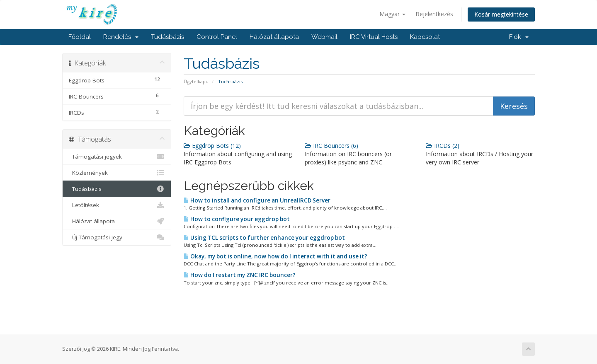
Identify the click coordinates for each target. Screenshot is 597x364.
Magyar (392, 14)
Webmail (324, 37)
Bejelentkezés (434, 14)
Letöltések (117, 205)
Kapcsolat (425, 37)
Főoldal (80, 37)
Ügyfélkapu (196, 81)
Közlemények (117, 173)
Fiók (519, 37)
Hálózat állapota (274, 37)
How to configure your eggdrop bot (237, 219)
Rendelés (121, 37)
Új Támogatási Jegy (117, 237)
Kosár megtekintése (501, 14)
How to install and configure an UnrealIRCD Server (257, 200)
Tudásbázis (167, 37)
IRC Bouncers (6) (331, 146)
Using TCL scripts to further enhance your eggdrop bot (264, 238)
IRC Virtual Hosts (374, 37)
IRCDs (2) (443, 146)
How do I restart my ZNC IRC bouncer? (240, 275)
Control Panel (217, 37)
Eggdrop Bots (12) (212, 146)
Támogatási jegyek (117, 157)
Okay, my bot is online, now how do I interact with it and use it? (275, 256)
